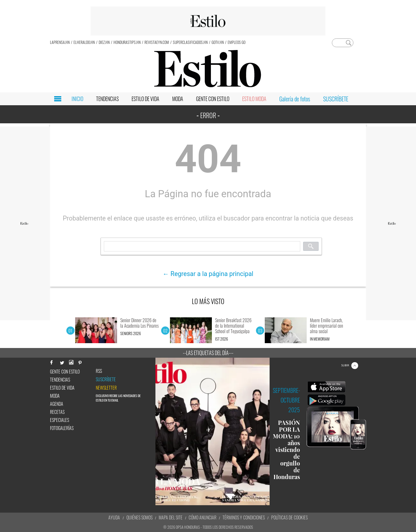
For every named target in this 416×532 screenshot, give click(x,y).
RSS (99, 371)
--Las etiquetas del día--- (208, 353)
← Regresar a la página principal (208, 274)
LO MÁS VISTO (208, 301)
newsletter (106, 388)
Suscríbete (106, 379)
